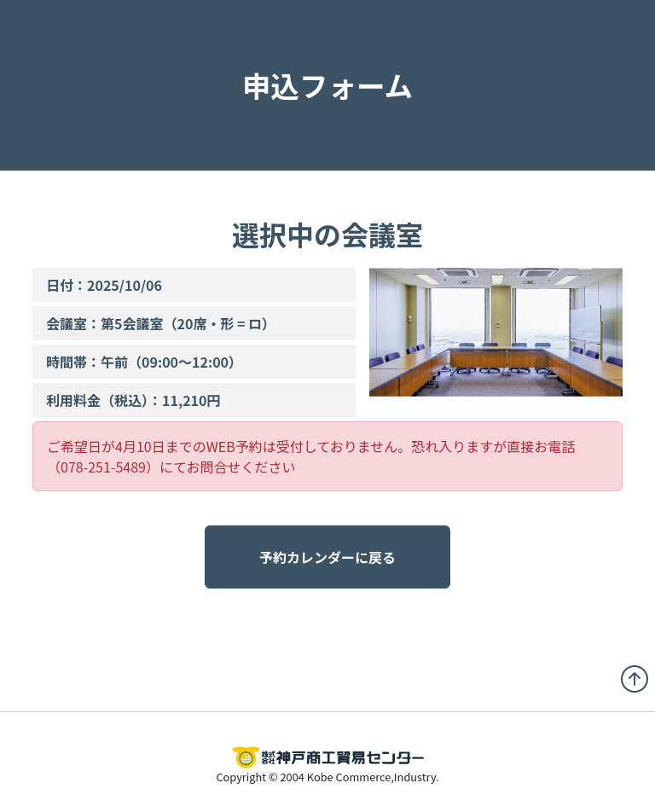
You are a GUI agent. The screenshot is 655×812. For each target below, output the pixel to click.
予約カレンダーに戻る (327, 557)
